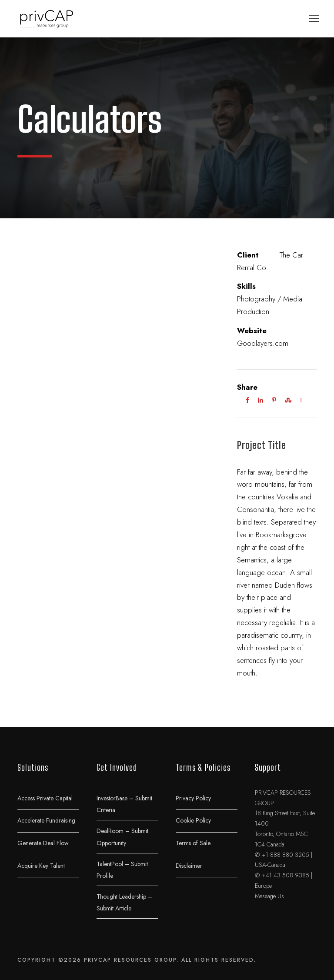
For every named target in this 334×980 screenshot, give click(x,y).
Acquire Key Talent (41, 865)
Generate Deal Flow (43, 843)
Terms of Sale (193, 843)
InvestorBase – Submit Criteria (124, 804)
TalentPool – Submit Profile (122, 870)
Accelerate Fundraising (46, 820)
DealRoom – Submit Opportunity (122, 837)
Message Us (269, 896)
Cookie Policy (193, 820)
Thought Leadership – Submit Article (124, 902)
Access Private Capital (45, 798)
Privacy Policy (193, 798)
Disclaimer (189, 865)
